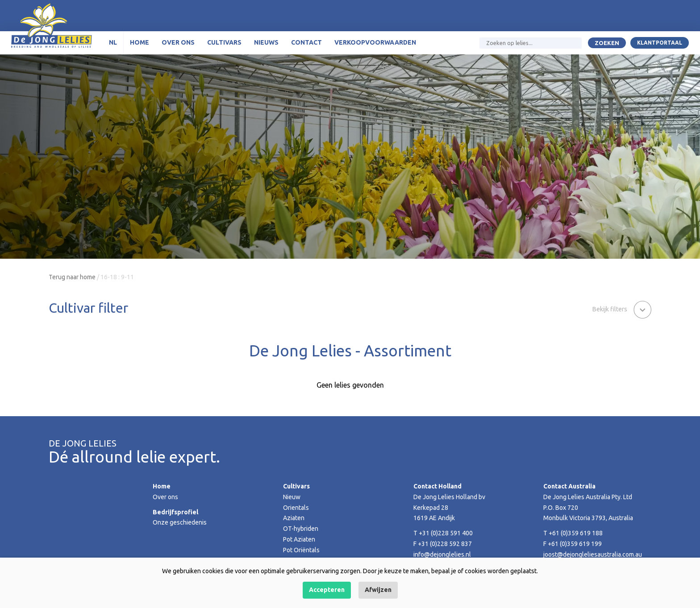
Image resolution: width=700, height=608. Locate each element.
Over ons (178, 42)
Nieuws (266, 42)
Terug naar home (72, 277)
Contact (306, 42)
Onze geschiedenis (180, 522)
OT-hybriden (301, 529)
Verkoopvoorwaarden (375, 42)
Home (140, 42)
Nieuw (292, 497)
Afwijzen (378, 590)
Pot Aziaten (299, 539)
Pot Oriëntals (301, 550)
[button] (622, 309)
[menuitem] (113, 43)
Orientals (296, 508)
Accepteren (327, 590)
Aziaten (294, 518)
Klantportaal (660, 43)
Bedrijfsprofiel (175, 512)
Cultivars (224, 42)
